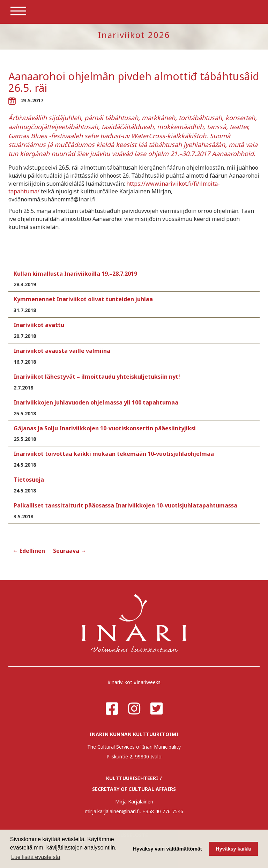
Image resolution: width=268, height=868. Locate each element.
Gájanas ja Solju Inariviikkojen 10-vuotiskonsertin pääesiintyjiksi (105, 428)
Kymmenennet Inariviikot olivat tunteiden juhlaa (83, 299)
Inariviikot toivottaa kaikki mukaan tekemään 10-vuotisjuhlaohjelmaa (114, 454)
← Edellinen (29, 551)
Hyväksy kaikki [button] (233, 849)
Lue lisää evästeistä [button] (36, 857)
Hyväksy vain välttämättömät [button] (167, 849)
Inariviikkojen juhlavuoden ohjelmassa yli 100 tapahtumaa (96, 402)
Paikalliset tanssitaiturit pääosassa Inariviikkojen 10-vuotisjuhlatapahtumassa (125, 505)
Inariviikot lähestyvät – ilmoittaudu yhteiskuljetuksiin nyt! (97, 377)
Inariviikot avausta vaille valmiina (62, 351)
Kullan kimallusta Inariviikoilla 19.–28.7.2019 (75, 274)
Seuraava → (70, 551)
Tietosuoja (29, 480)
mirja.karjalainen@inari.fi (112, 811)
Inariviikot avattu (39, 325)
